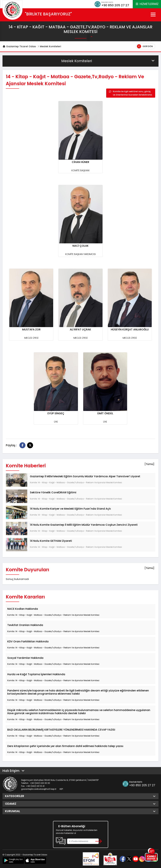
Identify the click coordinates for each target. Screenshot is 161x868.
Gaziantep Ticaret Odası (19, 46)
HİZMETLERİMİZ (147, 4)
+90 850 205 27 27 (115, 5)
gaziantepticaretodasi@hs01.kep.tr (39, 789)
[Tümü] (149, 464)
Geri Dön (145, 46)
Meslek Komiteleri (50, 46)
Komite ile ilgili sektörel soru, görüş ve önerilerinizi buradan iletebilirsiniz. (131, 93)
